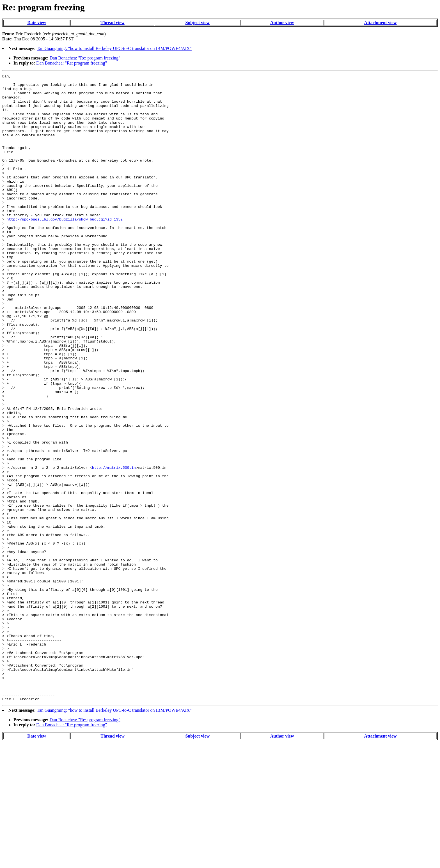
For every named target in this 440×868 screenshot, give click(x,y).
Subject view (198, 23)
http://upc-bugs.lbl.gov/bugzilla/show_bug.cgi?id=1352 (65, 249)
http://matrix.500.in (114, 546)
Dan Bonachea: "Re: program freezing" (85, 58)
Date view (37, 23)
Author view (282, 23)
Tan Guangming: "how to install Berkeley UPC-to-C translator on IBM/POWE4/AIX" (114, 48)
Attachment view (381, 23)
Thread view (112, 23)
